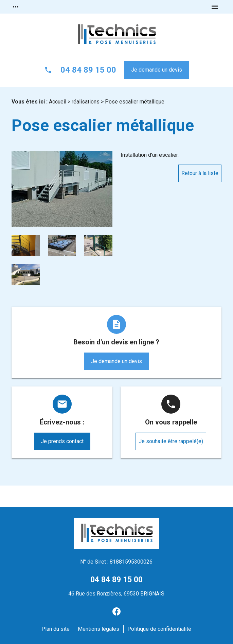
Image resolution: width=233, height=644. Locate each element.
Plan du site (56, 629)
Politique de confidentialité (159, 629)
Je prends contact (62, 441)
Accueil (58, 102)
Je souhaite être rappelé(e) (171, 441)
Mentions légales (98, 629)
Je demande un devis (157, 70)
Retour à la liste (200, 173)
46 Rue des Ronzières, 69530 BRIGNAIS (116, 594)
